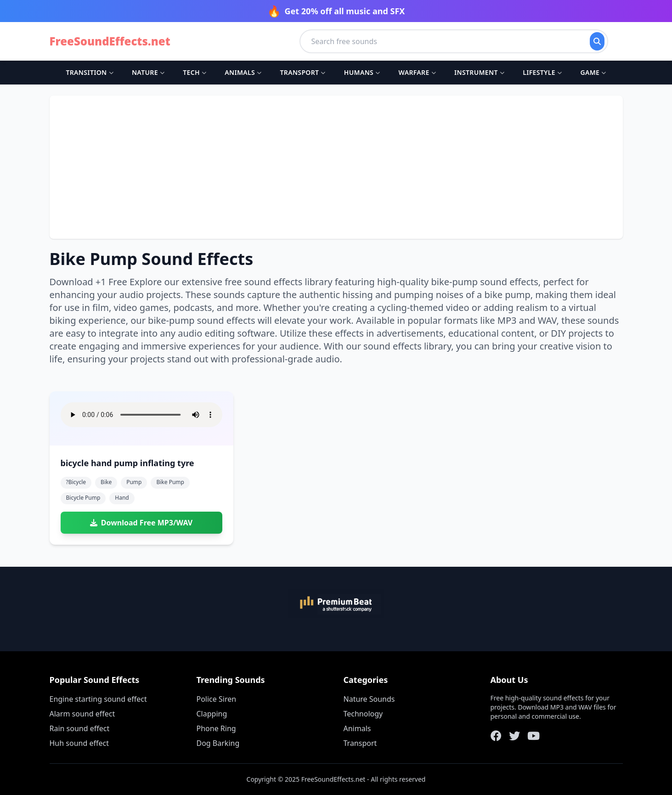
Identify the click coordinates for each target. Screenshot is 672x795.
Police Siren (217, 699)
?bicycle (76, 482)
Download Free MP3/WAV (141, 523)
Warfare (417, 72)
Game (593, 72)
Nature (148, 72)
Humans (362, 72)
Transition (89, 72)
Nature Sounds (369, 699)
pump (134, 482)
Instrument (479, 72)
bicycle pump (83, 498)
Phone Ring (216, 728)
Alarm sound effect (82, 714)
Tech (195, 72)
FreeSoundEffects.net (110, 41)
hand (122, 498)
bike (106, 482)
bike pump (170, 482)
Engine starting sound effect (98, 699)
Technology (363, 714)
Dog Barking (218, 743)
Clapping (212, 714)
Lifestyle (542, 72)
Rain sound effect (80, 728)
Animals (243, 72)
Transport (302, 72)
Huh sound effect (79, 743)
